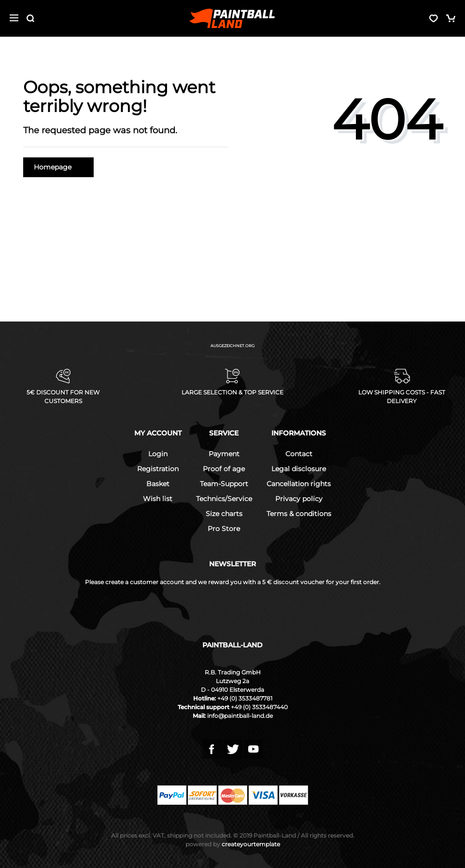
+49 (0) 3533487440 (259, 707)
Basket (158, 484)
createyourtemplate (233, 844)
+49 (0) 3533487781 (245, 698)
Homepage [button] (58, 167)
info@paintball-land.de (240, 716)
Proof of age (224, 469)
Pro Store (224, 529)
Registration (158, 469)
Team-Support (224, 484)
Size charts (224, 514)
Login (158, 454)
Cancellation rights (299, 484)
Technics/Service (224, 499)
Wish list (158, 499)
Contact (299, 454)
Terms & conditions (299, 514)
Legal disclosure (299, 469)
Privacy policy (299, 499)
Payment (224, 454)
